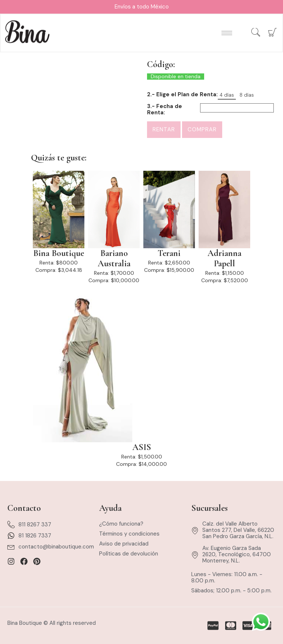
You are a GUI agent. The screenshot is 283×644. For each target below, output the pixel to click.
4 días (227, 95)
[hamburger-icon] (226, 33)
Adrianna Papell (224, 259)
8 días (247, 95)
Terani (169, 253)
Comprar (202, 129)
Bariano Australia (114, 259)
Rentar (164, 129)
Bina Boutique (59, 253)
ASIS (142, 447)
